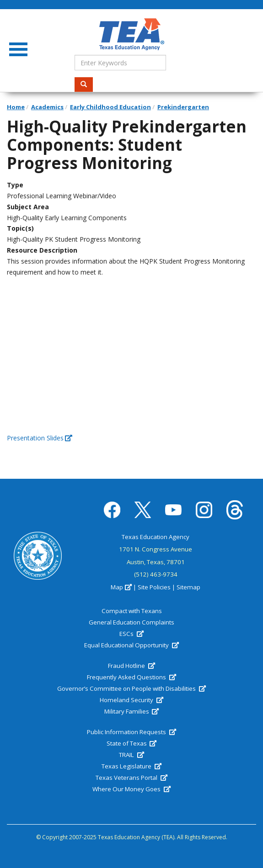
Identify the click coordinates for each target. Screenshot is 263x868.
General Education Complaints (131, 622)
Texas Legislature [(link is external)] (131, 766)
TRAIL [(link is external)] (131, 755)
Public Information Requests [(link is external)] (131, 732)
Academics (47, 107)
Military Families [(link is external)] (131, 711)
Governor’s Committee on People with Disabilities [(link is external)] (131, 688)
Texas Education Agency (156, 537)
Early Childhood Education (110, 107)
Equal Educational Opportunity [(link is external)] (131, 645)
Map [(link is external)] (121, 587)
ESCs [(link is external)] (131, 634)
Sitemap (188, 587)
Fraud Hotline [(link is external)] (131, 666)
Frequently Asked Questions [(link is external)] (131, 677)
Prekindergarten (183, 107)
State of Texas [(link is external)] (131, 743)
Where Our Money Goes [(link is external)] (131, 789)
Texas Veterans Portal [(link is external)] (131, 778)
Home (16, 107)
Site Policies (154, 587)
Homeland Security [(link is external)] (131, 700)
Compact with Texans (132, 611)
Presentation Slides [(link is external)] (40, 438)
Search (87, 84)
